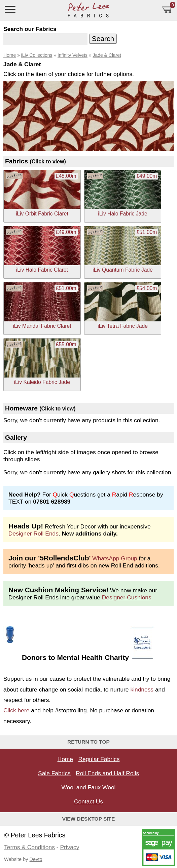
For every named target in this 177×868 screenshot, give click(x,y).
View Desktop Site (89, 819)
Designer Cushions (127, 597)
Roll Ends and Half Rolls (107, 773)
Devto (36, 859)
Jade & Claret (107, 55)
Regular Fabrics (99, 759)
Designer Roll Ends (33, 534)
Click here (16, 710)
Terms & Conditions (29, 847)
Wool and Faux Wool (89, 787)
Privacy (69, 847)
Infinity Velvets (73, 55)
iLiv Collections (37, 55)
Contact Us (88, 801)
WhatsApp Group (115, 558)
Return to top (88, 742)
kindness (142, 689)
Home (10, 55)
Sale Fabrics (54, 773)
